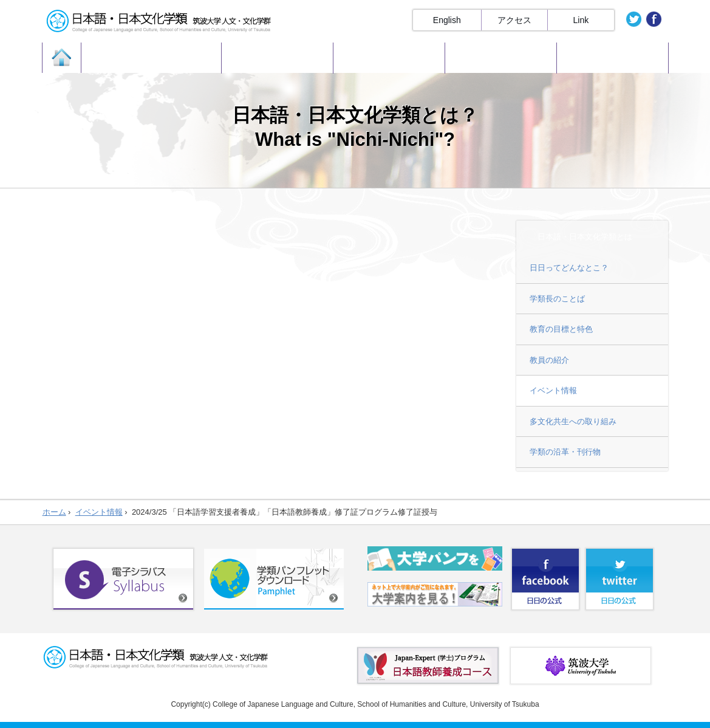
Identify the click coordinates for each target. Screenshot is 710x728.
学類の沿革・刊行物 (565, 452)
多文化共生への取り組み (573, 421)
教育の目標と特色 (561, 329)
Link (581, 20)
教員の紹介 (549, 360)
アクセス (514, 20)
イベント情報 (553, 390)
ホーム (54, 512)
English (447, 20)
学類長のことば (557, 299)
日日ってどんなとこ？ (569, 268)
